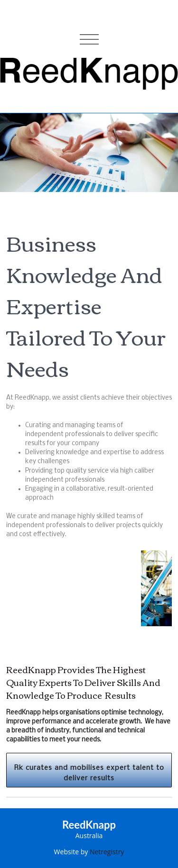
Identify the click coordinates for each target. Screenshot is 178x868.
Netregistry (107, 852)
